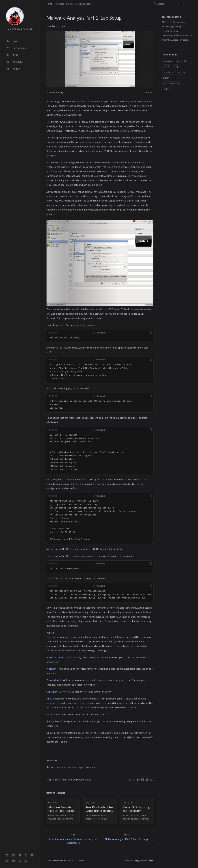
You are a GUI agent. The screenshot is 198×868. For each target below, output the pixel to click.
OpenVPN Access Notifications (176, 40)
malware (61, 767)
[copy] (151, 333)
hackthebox (168, 61)
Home (49, 4)
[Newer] (127, 840)
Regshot (51, 633)
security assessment (171, 83)
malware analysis (76, 767)
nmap (176, 67)
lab (53, 767)
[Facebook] (143, 780)
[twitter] (13, 855)
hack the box (169, 72)
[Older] (73, 840)
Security (54, 761)
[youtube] (20, 861)
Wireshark (52, 669)
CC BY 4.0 (74, 780)
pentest (166, 67)
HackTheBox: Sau (170, 31)
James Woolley (56, 92)
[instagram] (13, 861)
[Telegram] (147, 780)
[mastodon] (26, 861)
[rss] (26, 855)
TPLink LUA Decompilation (174, 22)
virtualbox (91, 767)
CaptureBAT (53, 692)
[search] (170, 4)
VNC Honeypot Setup (172, 26)
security (181, 72)
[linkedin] (32, 855)
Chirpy (136, 861)
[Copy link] (152, 780)
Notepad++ (53, 714)
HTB (185, 61)
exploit (166, 89)
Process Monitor (55, 680)
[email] (20, 855)
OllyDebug (52, 699)
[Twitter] (138, 780)
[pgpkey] (7, 861)
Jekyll (151, 861)
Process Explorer (55, 657)
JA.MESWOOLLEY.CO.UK (19, 29)
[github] (7, 855)
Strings (50, 721)
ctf (178, 61)
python (166, 78)
